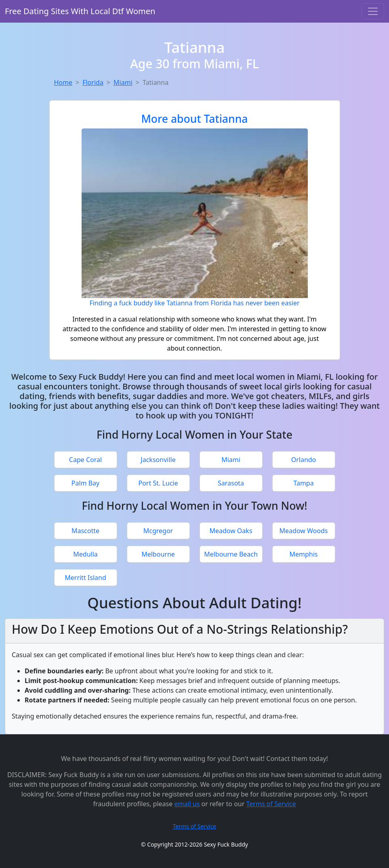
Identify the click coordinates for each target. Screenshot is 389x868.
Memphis (303, 554)
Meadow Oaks (231, 531)
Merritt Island (85, 578)
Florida (93, 82)
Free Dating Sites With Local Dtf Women (80, 11)
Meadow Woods (304, 531)
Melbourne (158, 554)
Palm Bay (85, 483)
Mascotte (85, 531)
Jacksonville (158, 460)
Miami (123, 82)
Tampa (303, 483)
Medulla (85, 554)
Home (63, 82)
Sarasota (231, 483)
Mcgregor (158, 531)
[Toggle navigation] (373, 11)
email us (187, 804)
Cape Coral (85, 460)
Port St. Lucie (158, 483)
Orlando (304, 460)
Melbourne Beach (231, 554)
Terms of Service (271, 804)
